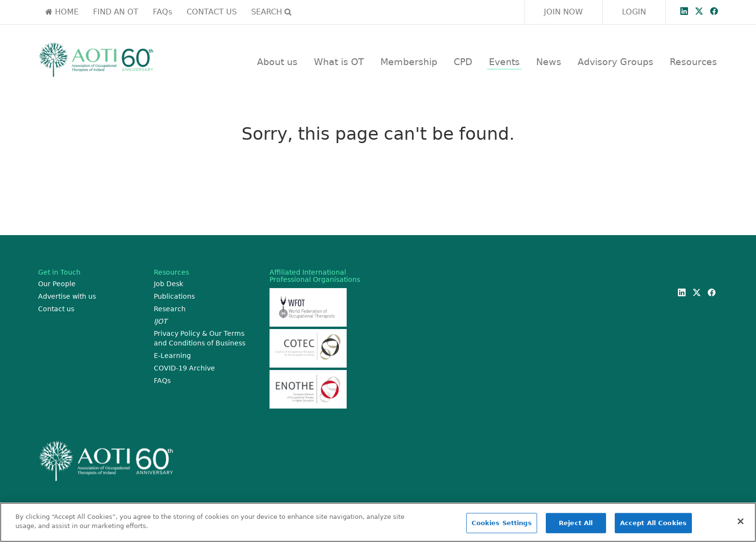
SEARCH (271, 12)
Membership (409, 62)
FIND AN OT (116, 12)
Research (170, 309)
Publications (174, 296)
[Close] (741, 521)
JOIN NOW (563, 12)
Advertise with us (67, 296)
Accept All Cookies (653, 523)
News (549, 62)
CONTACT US (212, 12)
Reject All (576, 523)
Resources (693, 62)
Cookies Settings (502, 523)
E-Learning (172, 356)
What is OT (339, 62)
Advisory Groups (615, 62)
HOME (62, 12)
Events (504, 62)
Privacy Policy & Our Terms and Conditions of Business (200, 338)
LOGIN (634, 12)
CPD (463, 62)
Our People (57, 284)
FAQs (162, 12)
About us (277, 62)
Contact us (56, 309)
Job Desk (169, 284)
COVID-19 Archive (184, 368)
